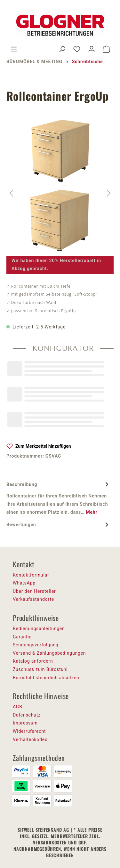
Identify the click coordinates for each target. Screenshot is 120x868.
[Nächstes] (109, 193)
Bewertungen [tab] (58, 525)
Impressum (25, 723)
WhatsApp (24, 583)
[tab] (58, 498)
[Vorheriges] (11, 193)
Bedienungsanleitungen (39, 629)
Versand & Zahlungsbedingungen (49, 653)
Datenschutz (27, 715)
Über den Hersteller (34, 591)
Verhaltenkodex (30, 739)
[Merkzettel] (77, 49)
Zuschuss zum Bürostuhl (40, 669)
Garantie (22, 637)
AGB (18, 707)
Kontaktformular (31, 575)
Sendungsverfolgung (36, 645)
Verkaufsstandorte (33, 599)
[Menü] (14, 49)
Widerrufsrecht (29, 731)
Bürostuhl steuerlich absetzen (46, 678)
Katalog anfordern (33, 661)
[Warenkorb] (106, 49)
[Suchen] (62, 49)
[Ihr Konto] (92, 49)
